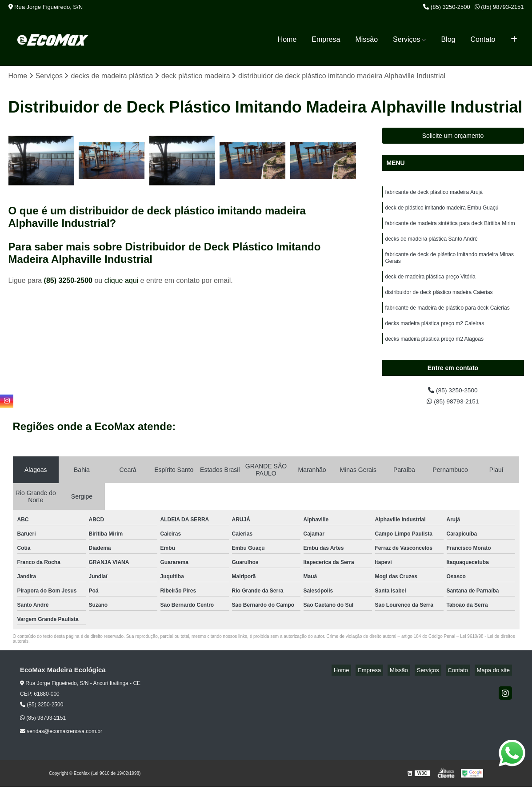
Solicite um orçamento (453, 137)
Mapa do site (495, 685)
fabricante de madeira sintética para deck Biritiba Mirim (450, 228)
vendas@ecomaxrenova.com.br (61, 746)
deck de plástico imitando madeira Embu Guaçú (442, 211)
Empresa (326, 39)
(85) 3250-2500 (447, 7)
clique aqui (122, 282)
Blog (448, 39)
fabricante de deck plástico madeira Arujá (434, 194)
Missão (366, 39)
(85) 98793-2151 (499, 7)
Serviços (406, 39)
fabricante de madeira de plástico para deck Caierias (448, 321)
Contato (483, 39)
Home (287, 39)
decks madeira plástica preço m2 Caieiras (435, 338)
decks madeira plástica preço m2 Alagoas (434, 355)
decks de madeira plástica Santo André (432, 245)
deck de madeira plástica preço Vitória (430, 287)
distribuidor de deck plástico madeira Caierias (439, 304)
